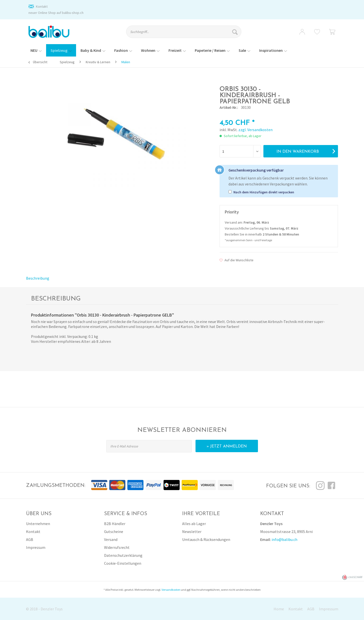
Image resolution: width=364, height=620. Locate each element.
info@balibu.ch (284, 539)
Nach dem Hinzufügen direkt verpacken (264, 192)
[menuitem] (188, 34)
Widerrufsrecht (117, 547)
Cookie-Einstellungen (123, 563)
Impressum (36, 547)
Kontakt (42, 6)
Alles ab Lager (194, 524)
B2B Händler (115, 524)
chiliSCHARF (352, 577)
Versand (111, 539)
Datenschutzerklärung (123, 555)
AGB (30, 539)
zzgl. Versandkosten (255, 130)
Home (279, 609)
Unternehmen (38, 524)
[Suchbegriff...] (184, 32)
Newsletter (192, 531)
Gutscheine (114, 531)
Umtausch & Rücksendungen (206, 539)
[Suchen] (236, 32)
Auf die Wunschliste (237, 260)
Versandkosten (171, 590)
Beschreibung (38, 278)
